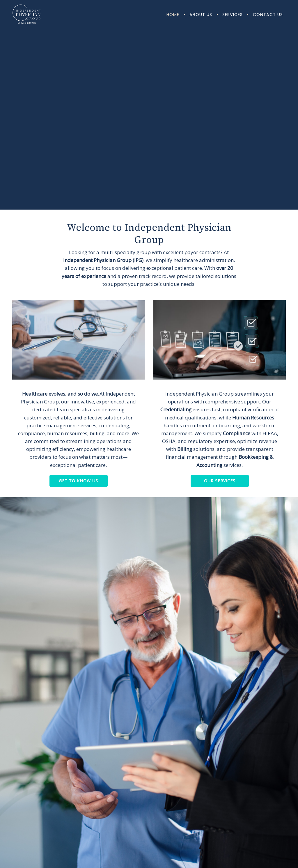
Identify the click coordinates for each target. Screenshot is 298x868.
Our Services (220, 481)
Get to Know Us (78, 481)
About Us (201, 15)
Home (173, 15)
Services (233, 15)
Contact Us (268, 15)
